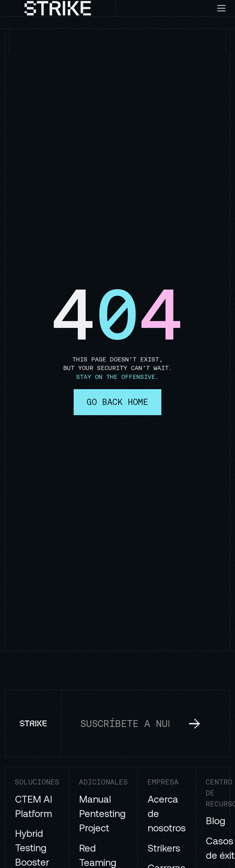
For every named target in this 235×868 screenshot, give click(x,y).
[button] (224, 8)
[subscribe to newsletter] (194, 723)
